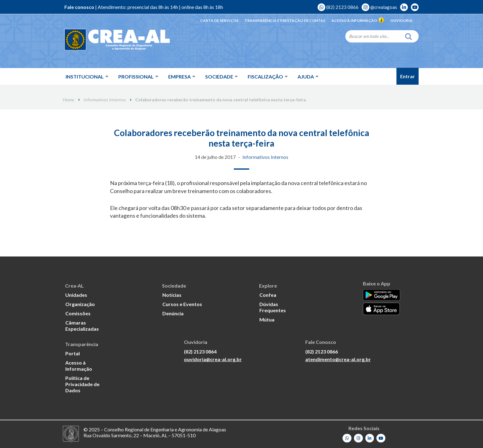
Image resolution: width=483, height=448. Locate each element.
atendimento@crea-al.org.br (338, 359)
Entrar (408, 76)
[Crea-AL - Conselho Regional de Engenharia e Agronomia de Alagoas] (108, 40)
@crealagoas (379, 7)
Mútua (267, 319)
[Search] (373, 36)
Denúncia (173, 313)
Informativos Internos (105, 100)
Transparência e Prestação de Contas (285, 20)
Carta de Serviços (219, 20)
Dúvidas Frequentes (273, 307)
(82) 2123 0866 (338, 7)
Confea (268, 295)
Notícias (172, 295)
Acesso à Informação (358, 20)
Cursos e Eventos (182, 304)
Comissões (78, 313)
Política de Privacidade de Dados (82, 384)
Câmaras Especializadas (82, 326)
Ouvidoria (401, 20)
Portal (73, 353)
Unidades (76, 295)
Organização (80, 304)
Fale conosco (79, 7)
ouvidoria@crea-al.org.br (213, 359)
